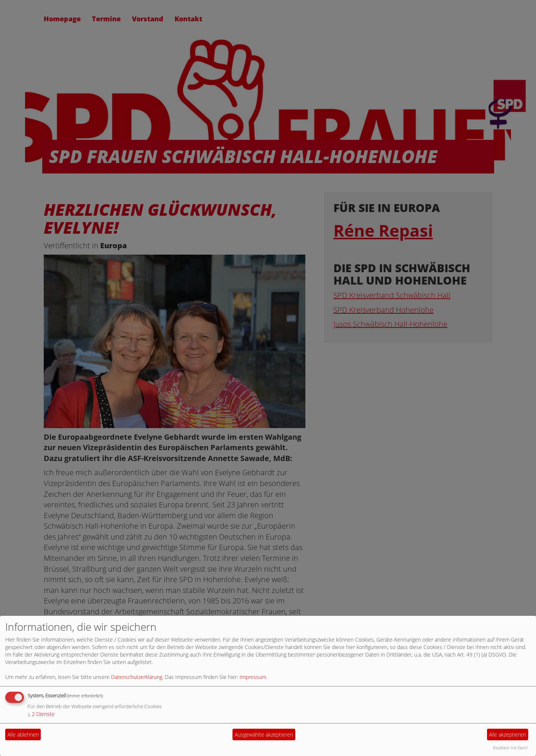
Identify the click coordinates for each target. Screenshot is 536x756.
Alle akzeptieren (507, 735)
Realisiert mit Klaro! (510, 748)
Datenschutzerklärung (137, 677)
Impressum (253, 677)
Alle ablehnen (23, 735)
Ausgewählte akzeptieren (264, 735)
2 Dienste (41, 714)
